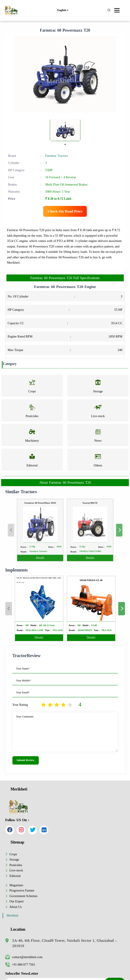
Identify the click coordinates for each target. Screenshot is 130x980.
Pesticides (16, 865)
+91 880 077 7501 (20, 965)
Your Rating (20, 705)
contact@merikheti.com (24, 957)
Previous (25, 530)
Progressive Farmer (22, 890)
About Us (16, 907)
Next (106, 530)
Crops (13, 854)
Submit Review (26, 760)
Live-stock (16, 870)
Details (46, 551)
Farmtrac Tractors (57, 156)
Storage (14, 859)
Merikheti (13, 916)
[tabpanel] (65, 130)
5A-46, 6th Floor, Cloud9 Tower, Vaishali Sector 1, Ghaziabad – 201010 (65, 943)
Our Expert (17, 901)
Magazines (16, 885)
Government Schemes (24, 896)
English (63, 10)
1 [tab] (65, 144)
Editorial (15, 876)
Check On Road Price (65, 211)
